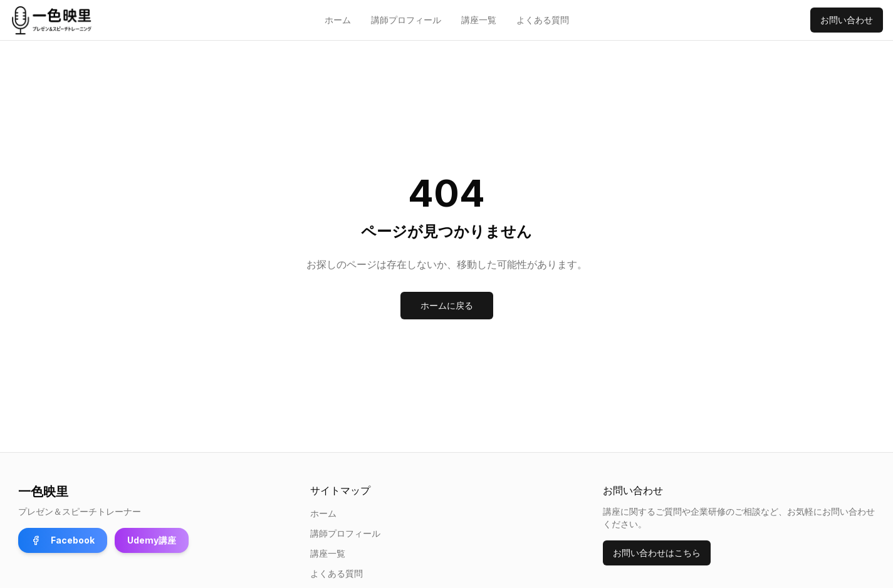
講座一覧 (479, 20)
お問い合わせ (847, 20)
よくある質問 (543, 20)
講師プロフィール (406, 20)
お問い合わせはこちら (657, 553)
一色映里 (43, 492)
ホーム (338, 20)
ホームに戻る (447, 305)
